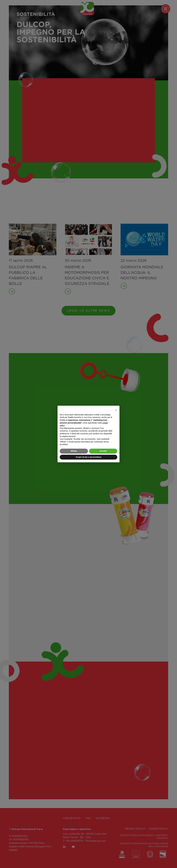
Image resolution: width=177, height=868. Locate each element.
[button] (116, 410)
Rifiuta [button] (74, 451)
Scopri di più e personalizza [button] (88, 457)
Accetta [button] (103, 451)
